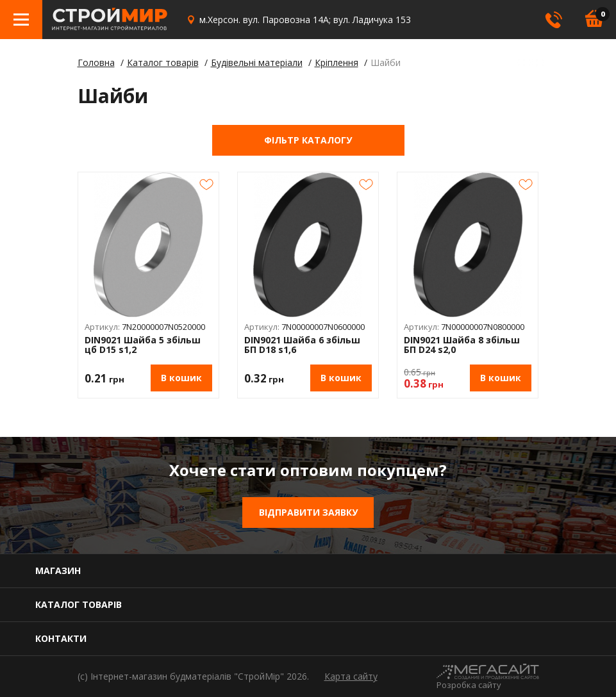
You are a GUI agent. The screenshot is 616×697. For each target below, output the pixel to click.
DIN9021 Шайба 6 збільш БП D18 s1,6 (302, 345)
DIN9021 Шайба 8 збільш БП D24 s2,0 (462, 345)
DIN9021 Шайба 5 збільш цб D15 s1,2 (143, 345)
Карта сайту (351, 676)
